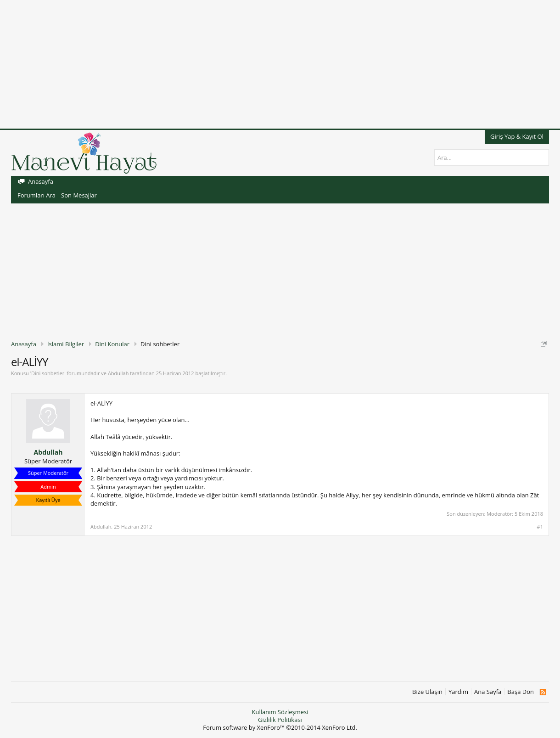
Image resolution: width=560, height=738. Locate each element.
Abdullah (118, 373)
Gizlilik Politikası (280, 720)
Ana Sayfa (488, 692)
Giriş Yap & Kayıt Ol (517, 136)
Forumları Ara (36, 195)
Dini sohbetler (48, 373)
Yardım (458, 692)
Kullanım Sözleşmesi (280, 712)
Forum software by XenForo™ (280, 727)
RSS (543, 692)
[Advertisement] (275, 64)
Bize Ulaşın (427, 692)
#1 (540, 527)
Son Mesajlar (79, 195)
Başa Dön (521, 692)
